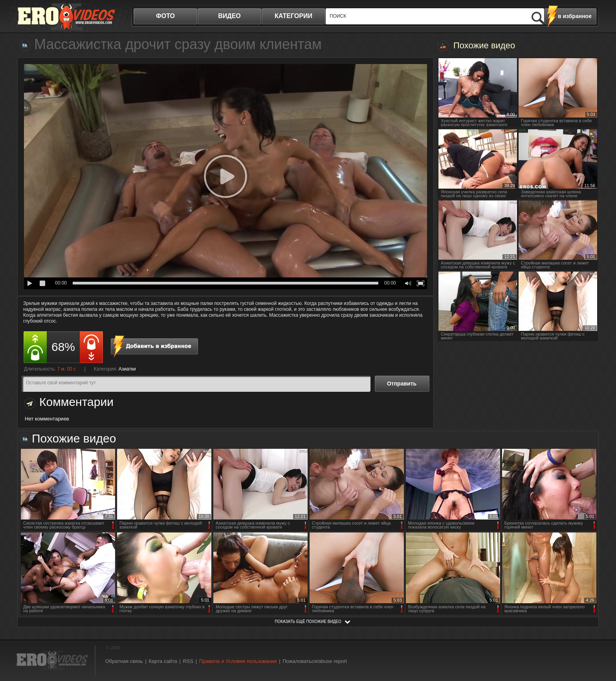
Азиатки (127, 369)
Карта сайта (163, 661)
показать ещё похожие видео (308, 621)
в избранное (575, 16)
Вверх (601, 638)
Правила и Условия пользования (238, 661)
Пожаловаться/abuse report (315, 661)
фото (165, 16)
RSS (188, 661)
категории (293, 16)
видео (229, 16)
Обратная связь (124, 661)
